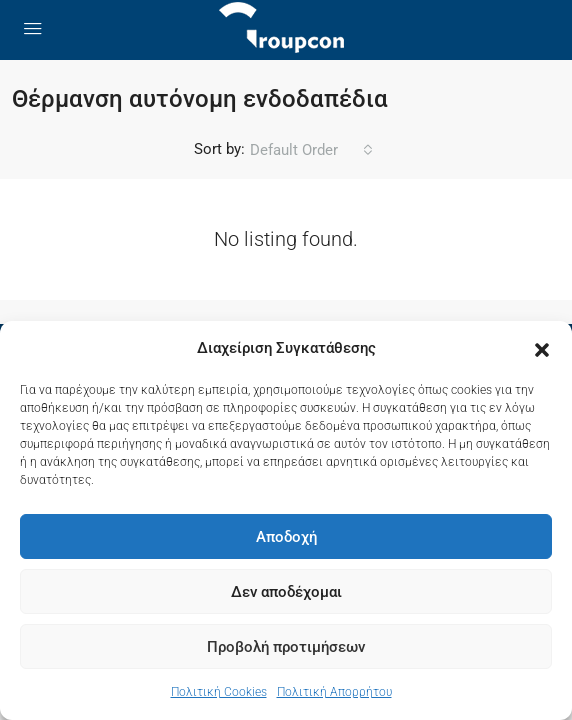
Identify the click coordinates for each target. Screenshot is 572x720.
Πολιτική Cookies (219, 692)
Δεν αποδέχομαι (286, 592)
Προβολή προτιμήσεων (286, 647)
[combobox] (311, 150)
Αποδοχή (286, 537)
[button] (542, 349)
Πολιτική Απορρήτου (334, 692)
